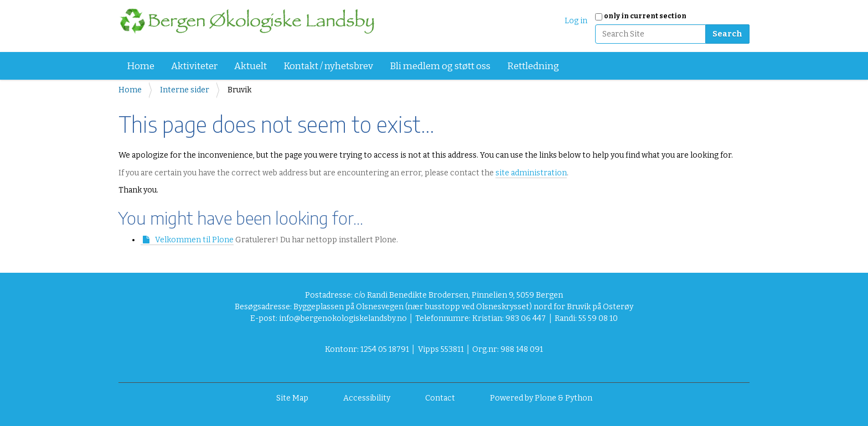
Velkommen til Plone (194, 240)
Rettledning (533, 66)
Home (141, 66)
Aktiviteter (194, 66)
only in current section (645, 16)
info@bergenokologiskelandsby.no (343, 318)
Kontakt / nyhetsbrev (328, 66)
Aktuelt (250, 66)
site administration (531, 173)
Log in (576, 21)
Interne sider (185, 90)
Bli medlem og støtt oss (440, 66)
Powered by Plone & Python (541, 398)
